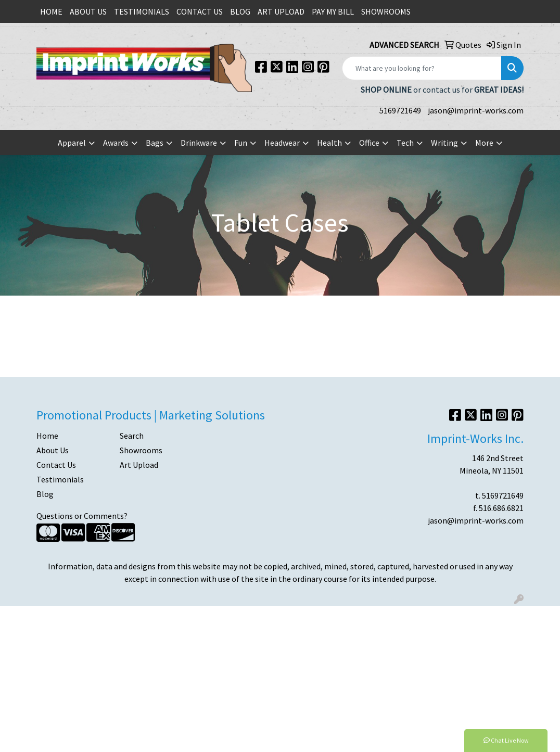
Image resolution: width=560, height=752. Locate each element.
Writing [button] (444, 143)
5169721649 (400, 110)
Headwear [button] (282, 143)
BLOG (240, 11)
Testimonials (60, 479)
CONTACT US (200, 11)
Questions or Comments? (82, 516)
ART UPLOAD (281, 11)
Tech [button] (405, 143)
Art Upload (139, 465)
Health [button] (329, 143)
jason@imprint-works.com (476, 110)
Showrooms (141, 450)
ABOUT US (88, 11)
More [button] (484, 143)
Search (132, 436)
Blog (45, 494)
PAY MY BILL (333, 11)
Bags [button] (155, 143)
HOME (51, 11)
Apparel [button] (72, 143)
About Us (53, 450)
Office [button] (369, 143)
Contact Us (56, 465)
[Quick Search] (422, 68)
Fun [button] (241, 143)
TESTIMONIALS (142, 11)
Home (47, 436)
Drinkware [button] (199, 143)
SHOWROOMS (386, 11)
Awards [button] (116, 143)
